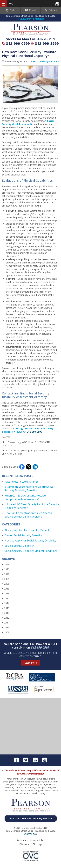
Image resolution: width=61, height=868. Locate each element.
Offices (51, 10)
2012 (6, 618)
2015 (6, 608)
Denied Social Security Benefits (23, 535)
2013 (6, 613)
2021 (6, 579)
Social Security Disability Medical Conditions (31, 551)
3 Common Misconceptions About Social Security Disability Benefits (29, 489)
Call (10, 10)
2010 (6, 627)
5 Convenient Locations (31, 19)
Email (30, 10)
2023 (6, 569)
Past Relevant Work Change (22, 482)
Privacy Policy (37, 840)
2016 (6, 603)
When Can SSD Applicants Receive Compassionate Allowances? (25, 497)
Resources (22, 840)
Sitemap (37, 844)
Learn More (31, 663)
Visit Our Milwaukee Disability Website (31, 819)
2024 (6, 564)
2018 (6, 593)
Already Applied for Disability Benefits (27, 530)
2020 (6, 584)
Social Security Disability (46, 61)
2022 (6, 574)
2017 (6, 598)
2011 (6, 623)
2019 (6, 589)
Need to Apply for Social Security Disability (30, 540)
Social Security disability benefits (28, 123)
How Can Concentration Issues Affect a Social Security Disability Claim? (28, 515)
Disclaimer (25, 844)
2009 (6, 632)
